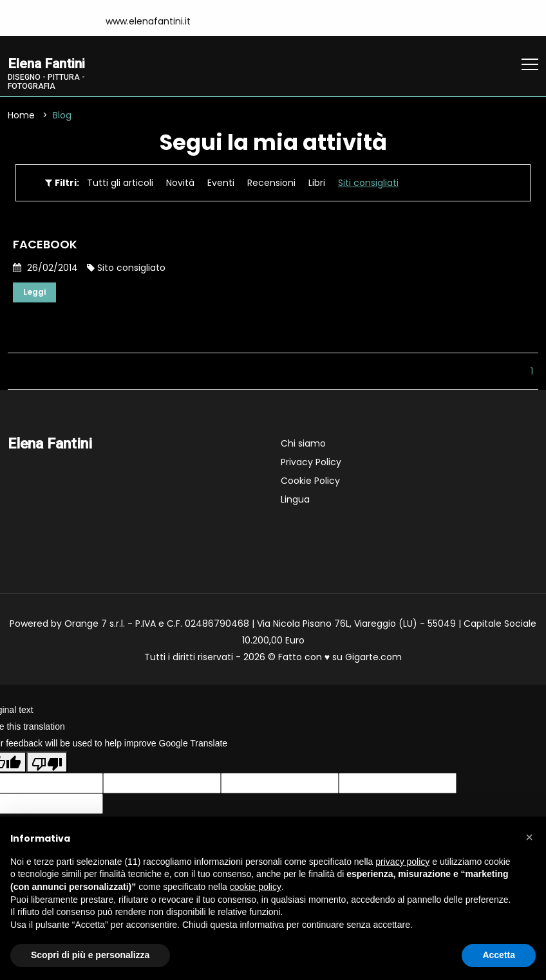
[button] (529, 837)
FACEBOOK (45, 246)
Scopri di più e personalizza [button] (90, 955)
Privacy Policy (311, 465)
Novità (180, 185)
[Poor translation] (47, 765)
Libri (317, 185)
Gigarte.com (373, 660)
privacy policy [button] (402, 862)
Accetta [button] (499, 955)
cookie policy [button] (256, 887)
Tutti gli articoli (120, 185)
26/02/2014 (45, 270)
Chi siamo (303, 447)
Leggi (36, 295)
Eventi (221, 185)
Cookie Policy (310, 484)
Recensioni (271, 185)
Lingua (295, 503)
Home (21, 117)
